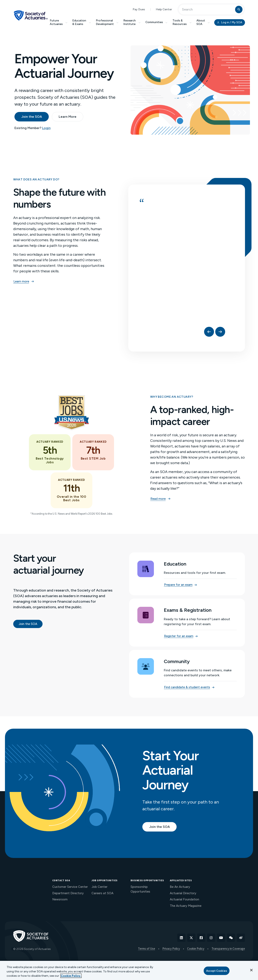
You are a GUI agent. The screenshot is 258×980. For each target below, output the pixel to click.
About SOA (203, 22)
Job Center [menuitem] (99, 887)
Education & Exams (82, 22)
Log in (229, 22)
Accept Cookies (217, 971)
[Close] (251, 970)
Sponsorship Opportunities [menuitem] (140, 889)
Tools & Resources (182, 22)
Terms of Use (147, 949)
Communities (157, 22)
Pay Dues (139, 9)
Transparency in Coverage (228, 949)
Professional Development (107, 22)
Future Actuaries (59, 22)
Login (46, 128)
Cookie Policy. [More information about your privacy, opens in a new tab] (71, 976)
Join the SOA (32, 117)
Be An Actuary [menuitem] (180, 887)
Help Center (164, 9)
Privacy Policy (171, 949)
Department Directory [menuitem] (68, 893)
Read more (161, 499)
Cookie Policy (196, 949)
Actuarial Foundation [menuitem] (184, 899)
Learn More (68, 117)
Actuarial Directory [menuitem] (183, 893)
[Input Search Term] (207, 9)
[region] (129, 970)
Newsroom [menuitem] (60, 899)
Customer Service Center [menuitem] (70, 887)
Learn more (24, 281)
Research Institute (132, 22)
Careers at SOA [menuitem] (102, 893)
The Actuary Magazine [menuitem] (186, 906)
